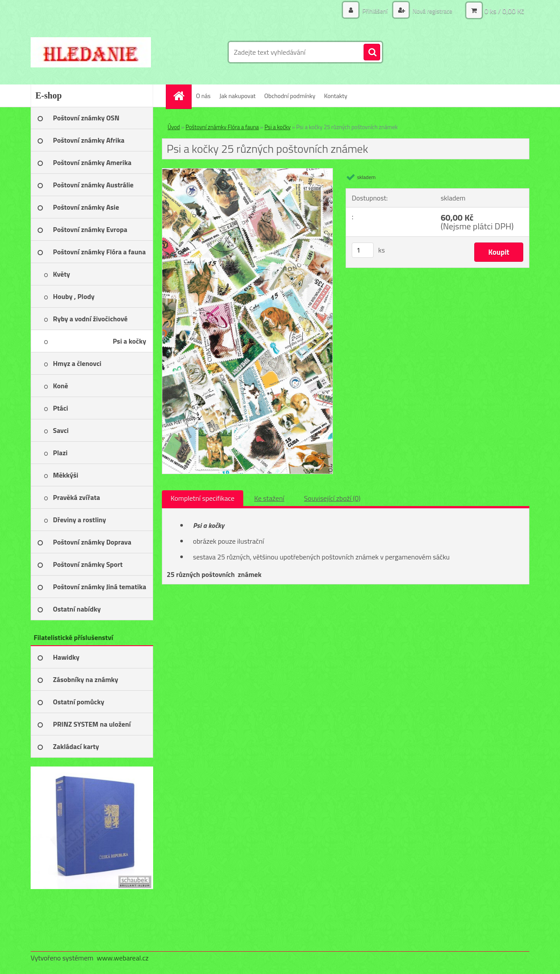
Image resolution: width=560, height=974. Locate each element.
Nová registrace (432, 11)
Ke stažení (269, 498)
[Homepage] (182, 96)
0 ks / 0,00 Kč (504, 11)
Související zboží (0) (332, 498)
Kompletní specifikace (203, 498)
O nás (203, 96)
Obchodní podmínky (290, 96)
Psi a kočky (277, 127)
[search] (372, 53)
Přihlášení (375, 11)
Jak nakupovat (237, 96)
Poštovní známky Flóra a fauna (222, 127)
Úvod (174, 127)
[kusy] (363, 250)
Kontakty (336, 96)
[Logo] (91, 52)
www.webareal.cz (123, 958)
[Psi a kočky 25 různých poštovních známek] (247, 172)
